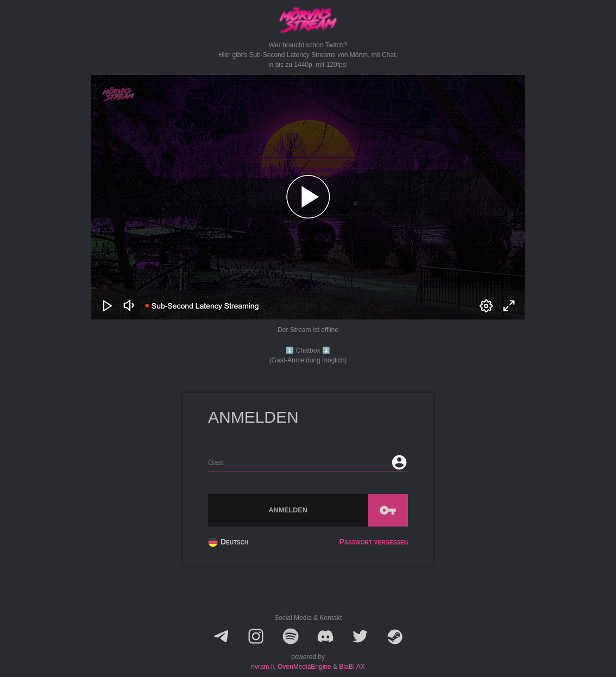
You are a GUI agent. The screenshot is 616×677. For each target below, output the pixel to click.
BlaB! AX (352, 667)
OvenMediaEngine (304, 667)
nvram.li (262, 667)
